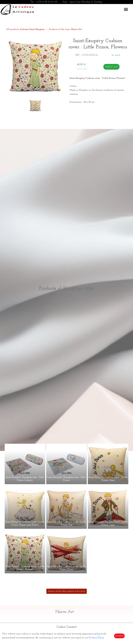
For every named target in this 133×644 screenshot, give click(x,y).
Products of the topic (65, 29)
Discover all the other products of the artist (67, 591)
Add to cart (111, 67)
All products (26, 29)
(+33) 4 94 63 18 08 (47, 2)
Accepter (119, 636)
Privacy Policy (96, 638)
